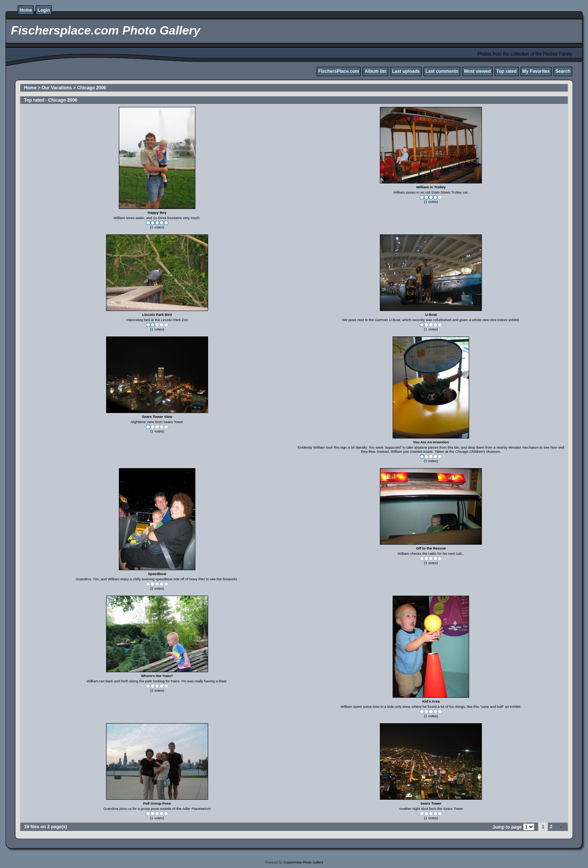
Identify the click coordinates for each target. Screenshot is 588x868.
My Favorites (536, 71)
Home (26, 10)
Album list (375, 71)
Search (563, 71)
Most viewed (477, 71)
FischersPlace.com (339, 71)
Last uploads (406, 71)
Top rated (507, 71)
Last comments (442, 71)
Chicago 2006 (91, 88)
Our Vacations (57, 88)
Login (44, 10)
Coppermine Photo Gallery (303, 862)
